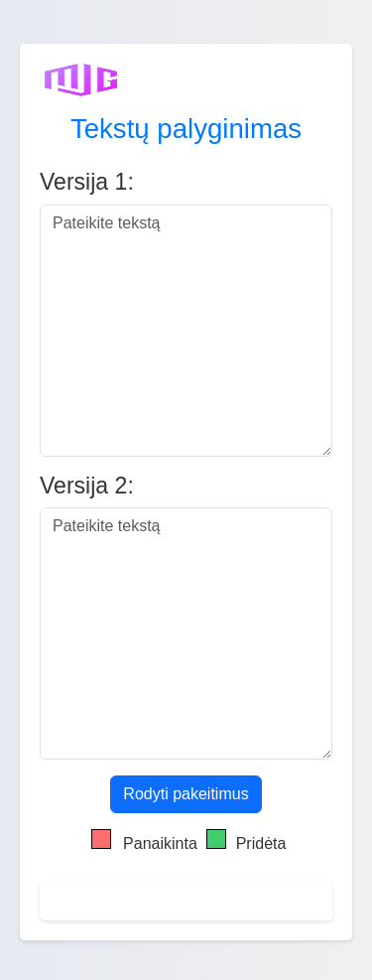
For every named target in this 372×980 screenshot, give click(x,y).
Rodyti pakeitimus (186, 794)
